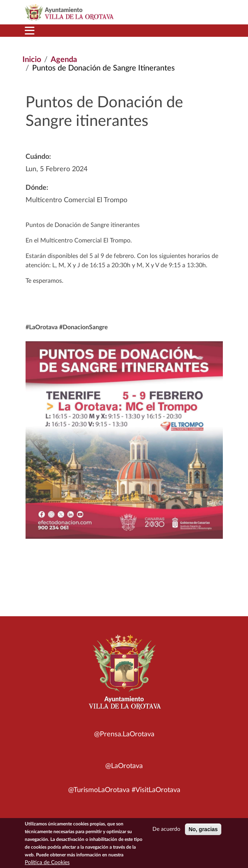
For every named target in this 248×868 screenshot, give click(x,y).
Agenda (64, 60)
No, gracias (203, 832)
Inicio (32, 60)
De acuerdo (166, 832)
